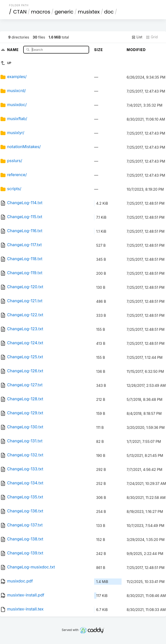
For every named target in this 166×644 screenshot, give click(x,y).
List (137, 37)
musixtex (89, 12)
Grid (152, 37)
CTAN (20, 12)
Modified (136, 50)
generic (64, 12)
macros (41, 12)
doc (109, 12)
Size (98, 50)
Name (13, 49)
